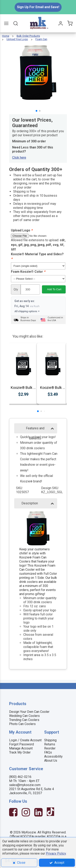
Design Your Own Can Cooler (29, 712)
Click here (19, 158)
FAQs (48, 752)
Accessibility (53, 756)
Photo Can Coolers (22, 724)
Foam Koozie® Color (28, 272)
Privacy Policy (56, 853)
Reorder (50, 748)
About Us (51, 761)
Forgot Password (21, 744)
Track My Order (20, 752)
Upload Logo (22, 230)
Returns (50, 744)
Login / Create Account (25, 740)
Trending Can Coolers (24, 720)
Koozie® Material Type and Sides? (37, 256)
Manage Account (21, 748)
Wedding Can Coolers (24, 716)
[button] (36, 111)
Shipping (50, 740)
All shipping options (27, 311)
